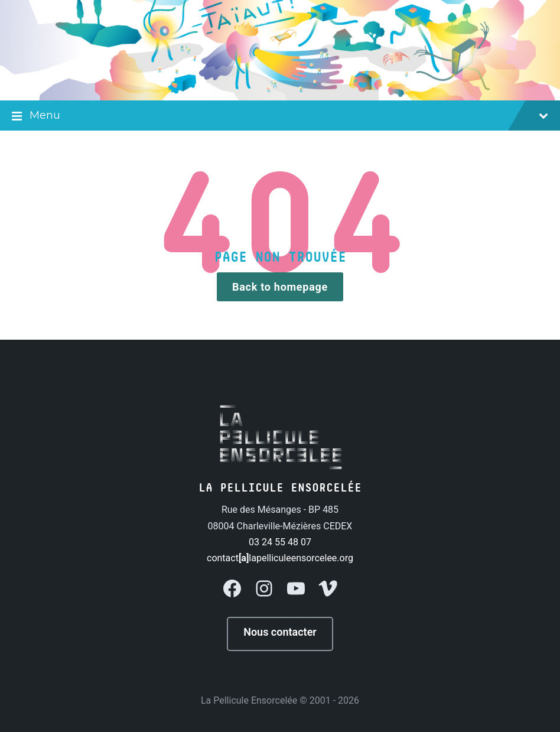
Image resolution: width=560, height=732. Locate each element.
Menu (280, 116)
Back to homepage (280, 287)
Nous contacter (280, 632)
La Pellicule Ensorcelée (249, 700)
